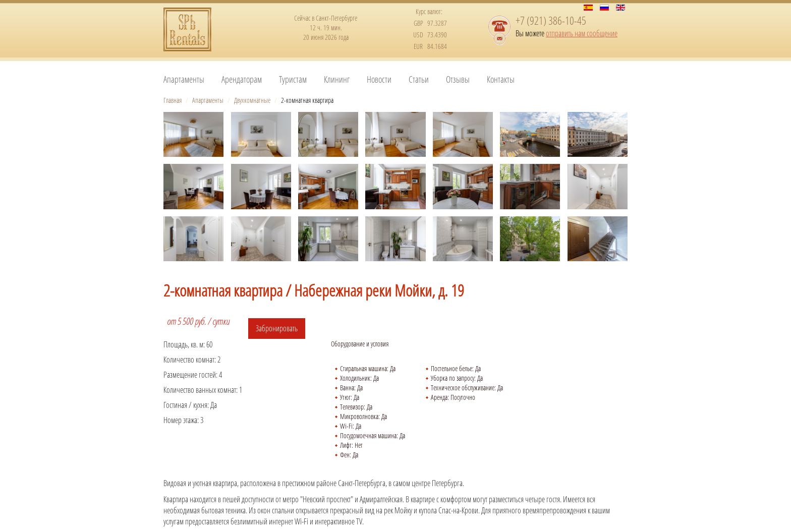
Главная (173, 100)
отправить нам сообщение (582, 33)
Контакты (501, 79)
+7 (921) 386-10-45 (551, 20)
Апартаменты (184, 79)
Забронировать (277, 328)
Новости (379, 79)
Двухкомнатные (252, 100)
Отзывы (458, 79)
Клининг (337, 79)
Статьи (419, 79)
